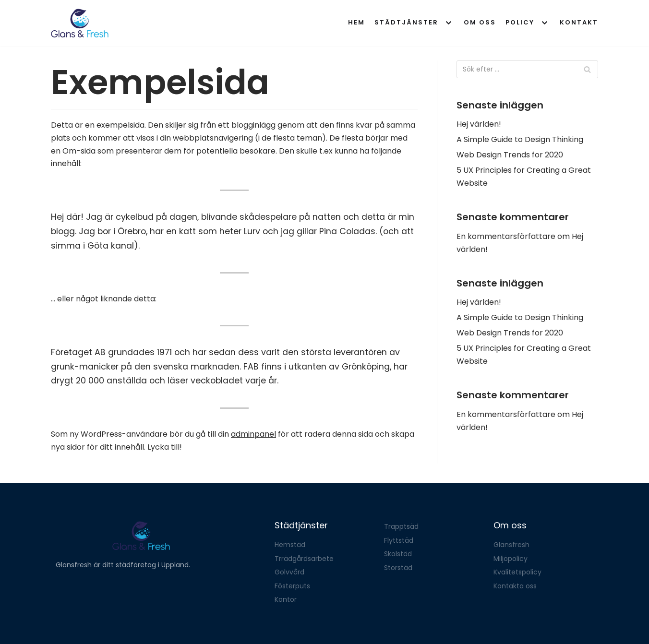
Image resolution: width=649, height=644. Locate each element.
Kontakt (579, 22)
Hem (356, 22)
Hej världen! (479, 124)
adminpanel (253, 434)
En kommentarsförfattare (506, 236)
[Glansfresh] (80, 23)
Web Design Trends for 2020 (510, 155)
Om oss (480, 22)
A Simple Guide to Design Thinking (520, 139)
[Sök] (527, 69)
